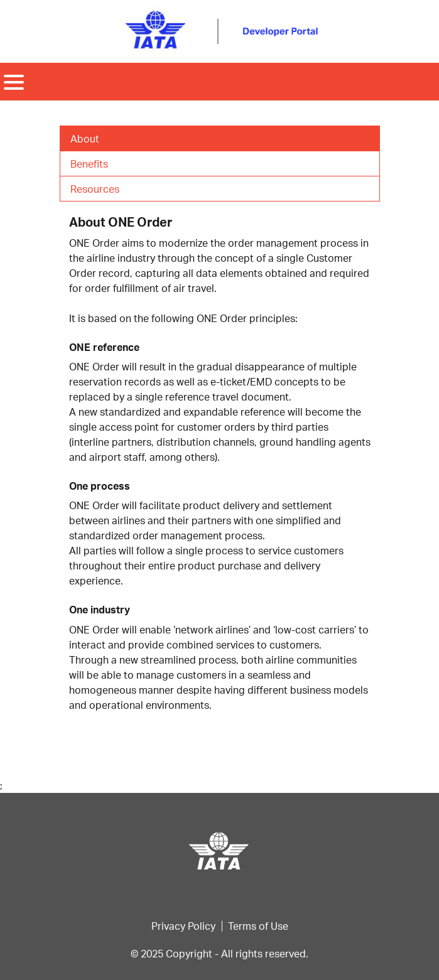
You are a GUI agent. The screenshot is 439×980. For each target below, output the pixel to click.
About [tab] (85, 138)
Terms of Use (258, 926)
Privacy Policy (183, 926)
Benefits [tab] (89, 164)
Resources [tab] (95, 189)
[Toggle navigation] (14, 82)
